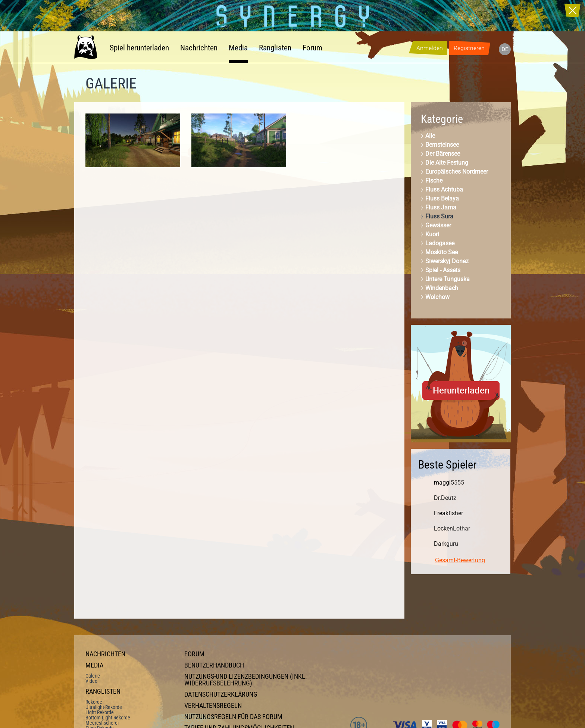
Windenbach (442, 288)
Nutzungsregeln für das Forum (233, 717)
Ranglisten (275, 48)
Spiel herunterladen (139, 48)
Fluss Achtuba (444, 189)
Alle (430, 136)
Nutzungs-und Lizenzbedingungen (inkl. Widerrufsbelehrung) (246, 680)
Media (238, 48)
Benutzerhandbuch (214, 665)
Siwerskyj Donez (447, 261)
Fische (434, 181)
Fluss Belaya (442, 198)
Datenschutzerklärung (221, 694)
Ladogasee (440, 243)
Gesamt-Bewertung (460, 560)
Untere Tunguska (448, 279)
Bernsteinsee (442, 145)
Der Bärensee (443, 154)
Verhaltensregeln (213, 706)
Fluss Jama (441, 207)
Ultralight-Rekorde (104, 707)
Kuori (432, 234)
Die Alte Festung (447, 163)
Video (91, 681)
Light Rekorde (100, 712)
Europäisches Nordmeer (457, 172)
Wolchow (437, 297)
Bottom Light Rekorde (108, 718)
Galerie (93, 676)
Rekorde (94, 702)
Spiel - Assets (443, 270)
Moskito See (442, 252)
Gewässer (438, 225)
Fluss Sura (439, 216)
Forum (312, 48)
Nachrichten (199, 48)
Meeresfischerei (102, 723)
